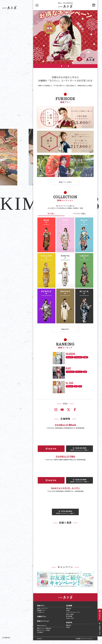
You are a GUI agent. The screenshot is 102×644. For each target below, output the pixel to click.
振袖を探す (65, 333)
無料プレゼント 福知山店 (44, 632)
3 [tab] (68, 70)
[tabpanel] (65, 39)
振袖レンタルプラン (43, 612)
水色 (86, 361)
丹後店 (68, 614)
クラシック (70, 376)
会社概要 (69, 609)
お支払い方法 (70, 622)
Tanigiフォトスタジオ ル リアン (65, 492)
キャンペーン (42, 629)
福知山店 (69, 612)
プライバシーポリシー (87, 642)
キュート (70, 361)
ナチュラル (78, 361)
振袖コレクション (43, 625)
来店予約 (100, 616)
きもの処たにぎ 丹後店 (65, 460)
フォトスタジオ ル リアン (73, 616)
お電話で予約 (100, 630)
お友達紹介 (40, 636)
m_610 (69, 386)
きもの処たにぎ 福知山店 (65, 428)
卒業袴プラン (42, 620)
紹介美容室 (69, 620)
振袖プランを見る (65, 186)
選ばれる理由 (70, 618)
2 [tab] (65, 70)
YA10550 (70, 357)
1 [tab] (62, 70)
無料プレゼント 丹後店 (43, 634)
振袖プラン (41, 609)
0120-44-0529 (80, 453)
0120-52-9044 (80, 484)
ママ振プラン (41, 616)
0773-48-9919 (65, 516)
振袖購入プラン (41, 614)
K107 (68, 372)
